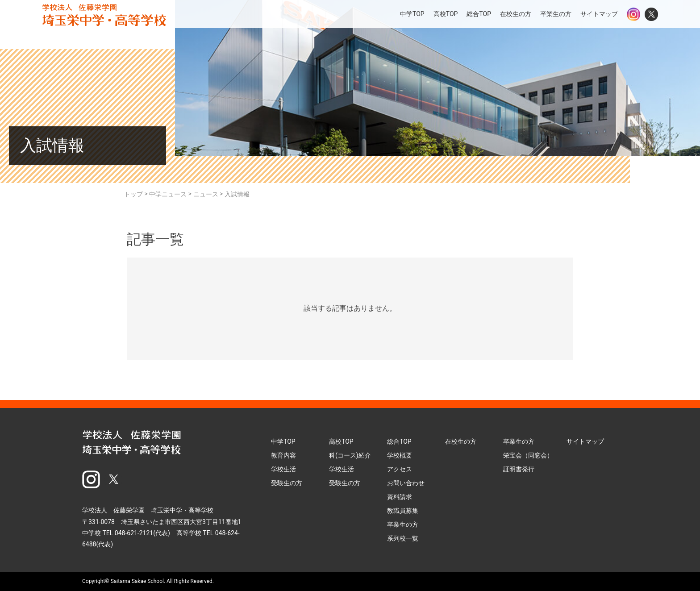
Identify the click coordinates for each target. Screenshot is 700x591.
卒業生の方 (556, 14)
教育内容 (283, 455)
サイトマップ (599, 14)
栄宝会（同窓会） (528, 455)
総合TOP (479, 14)
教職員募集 (403, 511)
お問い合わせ (406, 483)
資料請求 (400, 497)
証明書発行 (519, 469)
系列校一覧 (403, 538)
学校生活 (283, 469)
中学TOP (412, 14)
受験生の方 (287, 483)
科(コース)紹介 (350, 455)
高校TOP (446, 14)
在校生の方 (516, 14)
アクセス (400, 469)
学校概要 (400, 455)
